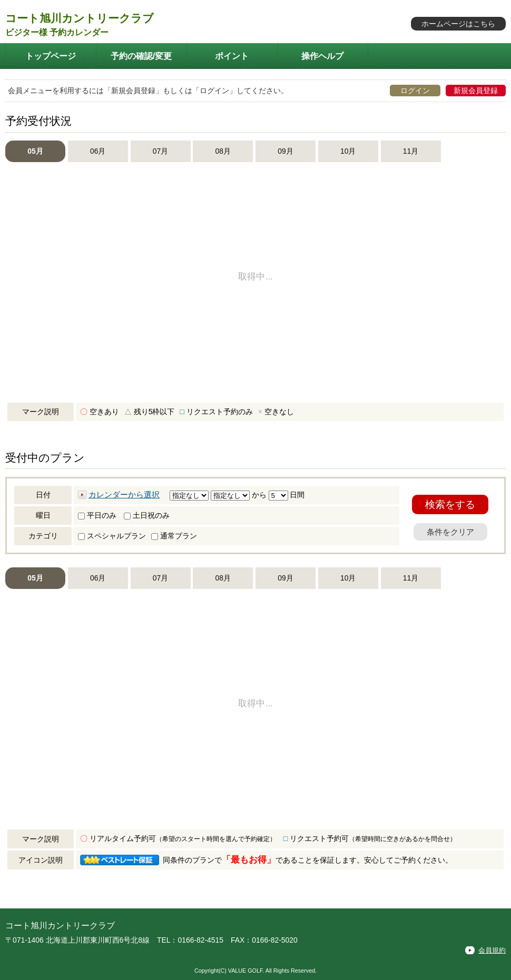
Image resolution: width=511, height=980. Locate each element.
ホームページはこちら (458, 24)
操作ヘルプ (322, 56)
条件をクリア (450, 532)
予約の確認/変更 (141, 56)
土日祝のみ (147, 515)
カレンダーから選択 (124, 495)
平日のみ (97, 515)
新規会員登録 (476, 91)
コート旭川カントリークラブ (80, 18)
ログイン (415, 91)
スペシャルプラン (112, 536)
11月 (411, 151)
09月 (285, 151)
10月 (348, 151)
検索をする (450, 504)
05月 (35, 151)
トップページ (51, 56)
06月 (98, 151)
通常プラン (174, 536)
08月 (223, 151)
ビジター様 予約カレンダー (57, 32)
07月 (160, 151)
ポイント (232, 56)
